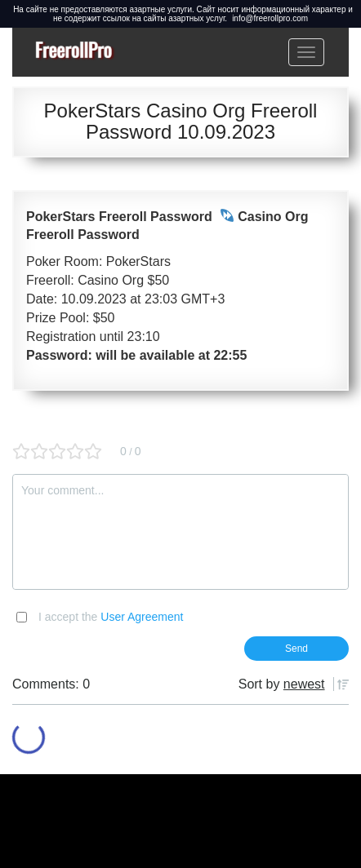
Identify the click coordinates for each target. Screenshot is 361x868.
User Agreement (142, 617)
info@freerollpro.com (270, 18)
